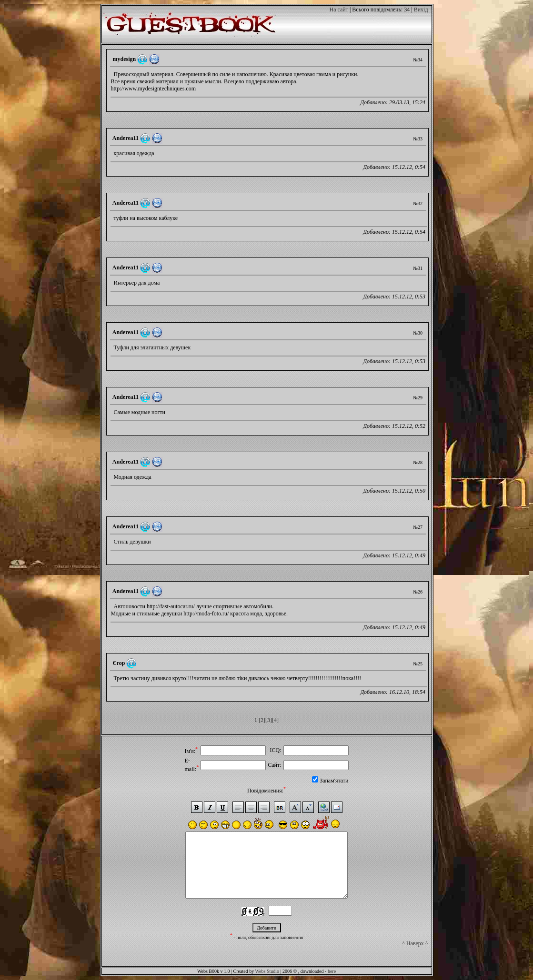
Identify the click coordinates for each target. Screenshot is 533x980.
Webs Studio (267, 971)
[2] (262, 720)
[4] (275, 720)
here (332, 971)
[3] (269, 720)
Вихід (421, 10)
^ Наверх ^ (415, 956)
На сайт (338, 10)
